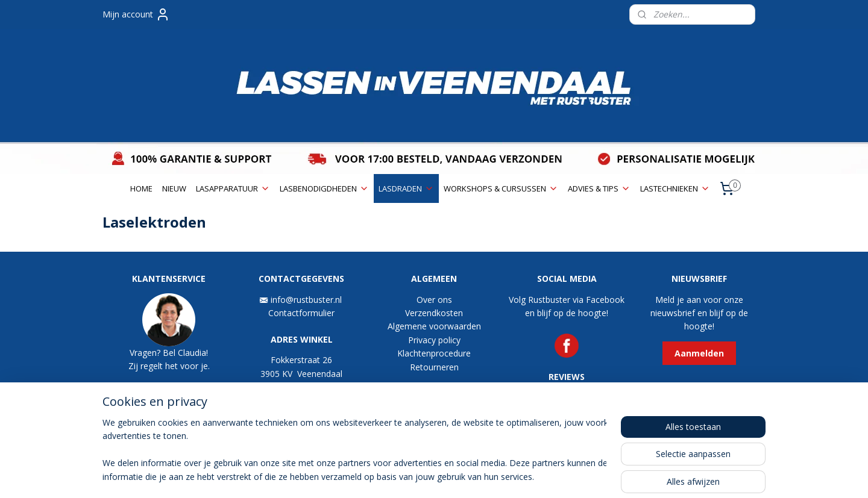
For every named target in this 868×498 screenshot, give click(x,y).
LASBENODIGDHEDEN (324, 188)
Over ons (434, 300)
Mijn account (136, 14)
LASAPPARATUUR (233, 188)
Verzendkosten (434, 313)
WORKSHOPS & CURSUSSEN (501, 188)
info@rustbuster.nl (307, 300)
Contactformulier (301, 313)
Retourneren (434, 367)
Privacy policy (434, 340)
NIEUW (174, 188)
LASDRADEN (406, 188)
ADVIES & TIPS (599, 188)
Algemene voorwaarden (434, 326)
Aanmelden (699, 353)
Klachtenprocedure (434, 353)
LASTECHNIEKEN (675, 188)
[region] (354, 450)
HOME (141, 188)
